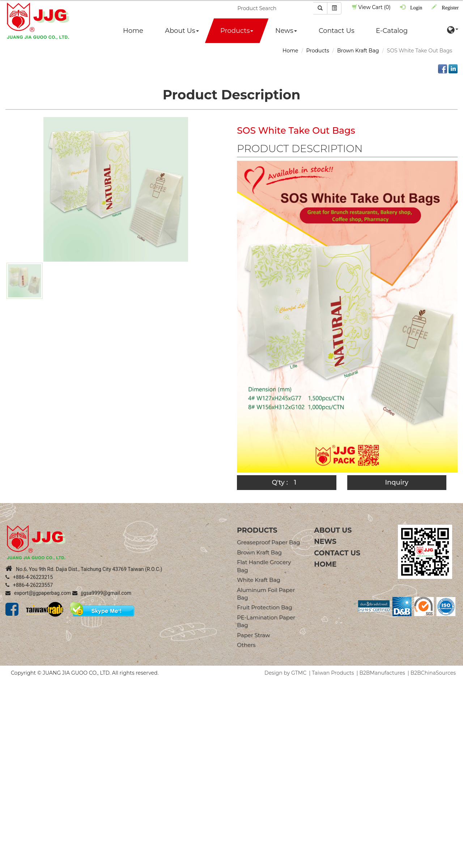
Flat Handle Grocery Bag (264, 566)
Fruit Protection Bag (264, 607)
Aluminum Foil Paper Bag (266, 594)
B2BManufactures (382, 673)
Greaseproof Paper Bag (268, 542)
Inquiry (397, 482)
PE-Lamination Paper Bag (266, 621)
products (257, 530)
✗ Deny (9, 705)
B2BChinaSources (433, 673)
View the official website (65, 749)
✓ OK (205, 864)
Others (246, 645)
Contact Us (337, 31)
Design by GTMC (285, 673)
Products (237, 31)
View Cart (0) (371, 7)
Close (7, 684)
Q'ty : (280, 482)
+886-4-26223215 (29, 577)
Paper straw (253, 635)
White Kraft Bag (259, 580)
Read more (16, 749)
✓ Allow (10, 698)
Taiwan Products (333, 673)
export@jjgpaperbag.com (38, 593)
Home (133, 31)
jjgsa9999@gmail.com (102, 593)
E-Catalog (392, 31)
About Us (182, 31)
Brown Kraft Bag (358, 51)
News (286, 31)
